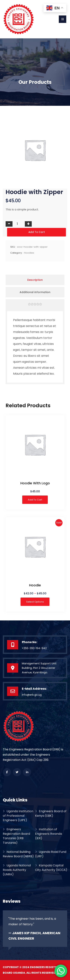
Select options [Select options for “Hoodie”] (35, 602)
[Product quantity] (19, 224)
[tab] (35, 304)
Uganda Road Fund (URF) (51, 854)
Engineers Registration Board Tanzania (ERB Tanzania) (16, 836)
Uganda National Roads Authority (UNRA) (17, 870)
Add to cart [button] (35, 500)
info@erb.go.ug (32, 695)
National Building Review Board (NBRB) (18, 854)
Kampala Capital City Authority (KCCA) (51, 868)
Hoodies (29, 253)
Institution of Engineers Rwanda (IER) (49, 834)
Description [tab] (35, 280)
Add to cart (37, 232)
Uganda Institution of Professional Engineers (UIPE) (18, 816)
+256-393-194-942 (34, 648)
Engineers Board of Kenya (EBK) (51, 813)
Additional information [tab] (35, 292)
